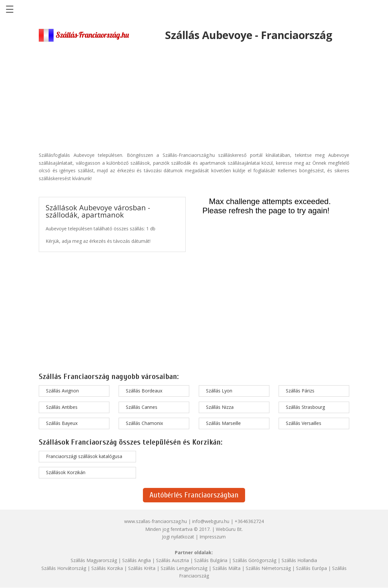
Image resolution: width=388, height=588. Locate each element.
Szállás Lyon (219, 391)
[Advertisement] (194, 94)
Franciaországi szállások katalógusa (84, 456)
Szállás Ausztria (172, 560)
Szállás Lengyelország (184, 568)
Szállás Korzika (107, 568)
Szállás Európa (311, 568)
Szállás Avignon (62, 391)
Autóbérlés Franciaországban (194, 495)
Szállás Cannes (142, 407)
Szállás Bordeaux (144, 391)
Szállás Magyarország (94, 560)
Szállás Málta (227, 568)
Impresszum (213, 537)
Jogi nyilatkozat (178, 537)
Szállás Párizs (300, 391)
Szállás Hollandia (299, 560)
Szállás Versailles (304, 423)
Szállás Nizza (220, 407)
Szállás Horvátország (64, 568)
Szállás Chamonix (144, 423)
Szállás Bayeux (62, 423)
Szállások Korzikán (66, 472)
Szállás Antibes (62, 407)
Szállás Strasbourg (305, 407)
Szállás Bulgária (211, 560)
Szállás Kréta (142, 568)
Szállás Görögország (254, 560)
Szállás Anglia (137, 560)
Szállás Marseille (223, 423)
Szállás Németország (268, 568)
